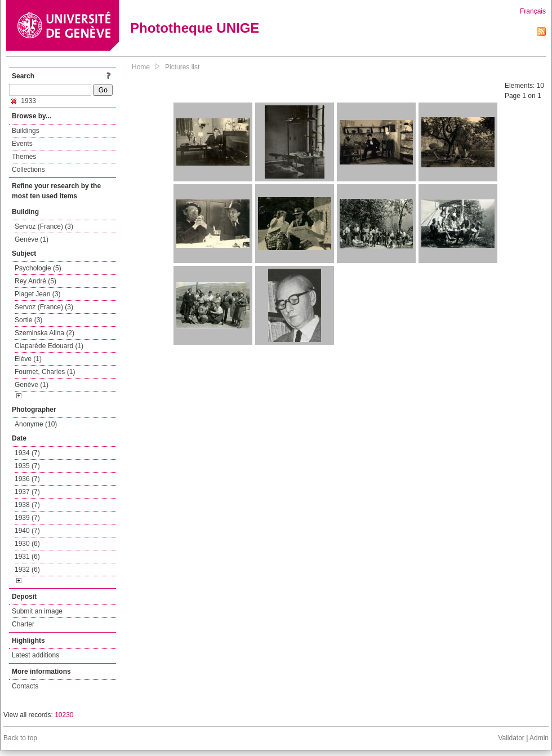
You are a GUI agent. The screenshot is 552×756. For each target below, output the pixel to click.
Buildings (26, 131)
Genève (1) (32, 239)
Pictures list (182, 67)
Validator (511, 738)
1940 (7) (27, 531)
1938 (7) (27, 505)
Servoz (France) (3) (44, 226)
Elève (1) (28, 359)
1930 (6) (27, 544)
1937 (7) (27, 492)
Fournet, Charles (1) (45, 372)
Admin (539, 738)
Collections (28, 170)
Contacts (25, 686)
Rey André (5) (35, 281)
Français (533, 11)
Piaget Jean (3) (37, 294)
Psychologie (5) (38, 268)
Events (22, 144)
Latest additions (35, 655)
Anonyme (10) (36, 424)
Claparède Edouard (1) (49, 346)
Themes (24, 157)
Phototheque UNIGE (195, 28)
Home (141, 67)
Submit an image (37, 611)
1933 (24, 101)
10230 (64, 715)
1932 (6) (27, 570)
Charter (23, 624)
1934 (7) (27, 453)
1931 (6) (27, 557)
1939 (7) (27, 518)
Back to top (20, 738)
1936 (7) (27, 479)
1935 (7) (27, 466)
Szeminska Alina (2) (44, 333)
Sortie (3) (28, 320)
